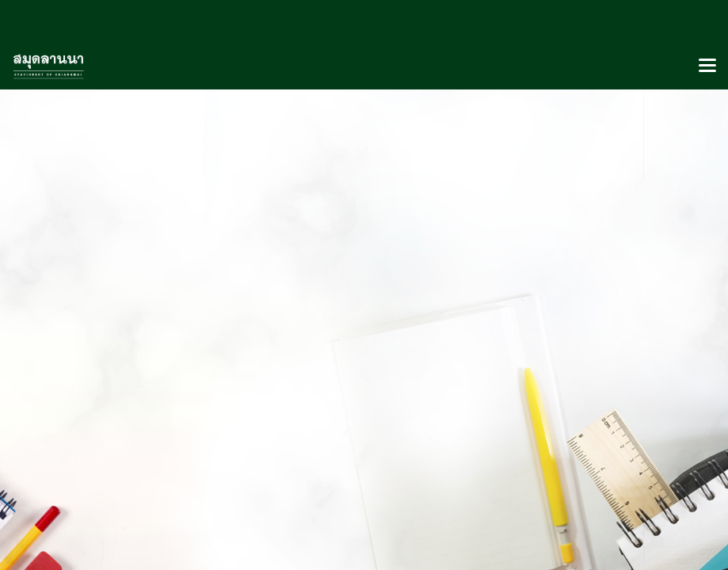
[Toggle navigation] (707, 66)
